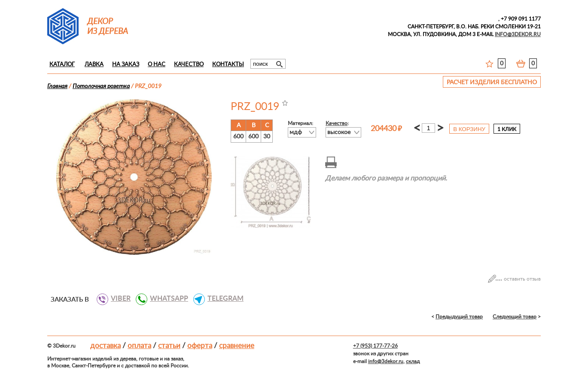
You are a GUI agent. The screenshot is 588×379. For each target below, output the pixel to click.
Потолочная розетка (101, 86)
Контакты (228, 65)
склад (413, 361)
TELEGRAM (222, 299)
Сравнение (237, 346)
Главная (57, 86)
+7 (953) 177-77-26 (375, 346)
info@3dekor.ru (386, 361)
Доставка (105, 346)
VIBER (117, 299)
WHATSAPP (166, 299)
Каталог (62, 65)
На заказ (126, 65)
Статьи (169, 346)
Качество (189, 65)
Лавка (94, 65)
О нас (157, 65)
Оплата (139, 346)
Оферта (200, 346)
